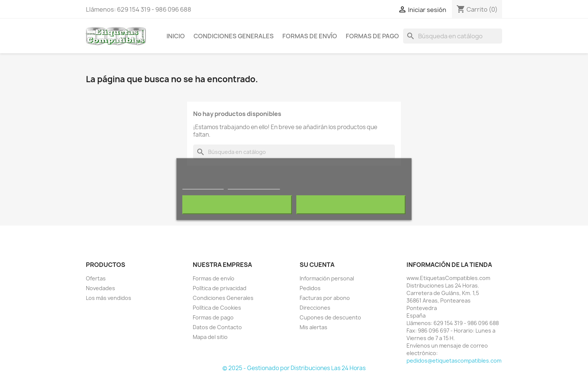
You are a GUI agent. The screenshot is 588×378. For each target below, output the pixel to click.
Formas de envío (310, 36)
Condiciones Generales (234, 36)
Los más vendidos (109, 298)
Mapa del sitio (210, 337)
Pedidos (310, 288)
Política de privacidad (220, 288)
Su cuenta (317, 265)
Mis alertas (313, 327)
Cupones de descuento (330, 317)
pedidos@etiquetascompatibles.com (454, 361)
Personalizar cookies (254, 186)
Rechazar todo (237, 205)
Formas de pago (372, 36)
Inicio (176, 36)
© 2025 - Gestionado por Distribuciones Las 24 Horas (294, 368)
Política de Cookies (217, 308)
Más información (203, 186)
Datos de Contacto (217, 327)
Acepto (351, 205)
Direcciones (315, 308)
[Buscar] (453, 36)
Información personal (327, 278)
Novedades (100, 288)
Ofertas (96, 278)
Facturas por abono (325, 298)
